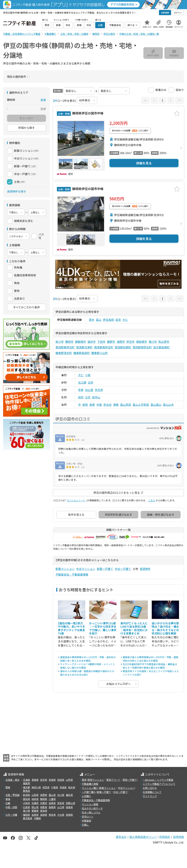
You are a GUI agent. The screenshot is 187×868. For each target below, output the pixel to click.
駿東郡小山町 (100, 353)
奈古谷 (108, 405)
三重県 (52, 799)
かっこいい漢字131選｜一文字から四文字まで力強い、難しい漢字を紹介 (103, 628)
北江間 (82, 382)
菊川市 (153, 342)
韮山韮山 (156, 405)
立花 (88, 397)
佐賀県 (35, 815)
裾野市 (111, 342)
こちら (152, 500)
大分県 (61, 815)
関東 (8, 787)
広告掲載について (152, 792)
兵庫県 (35, 803)
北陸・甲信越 (12, 795)
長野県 (44, 795)
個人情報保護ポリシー (143, 837)
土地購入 (86, 796)
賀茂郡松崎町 (123, 347)
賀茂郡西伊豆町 (142, 347)
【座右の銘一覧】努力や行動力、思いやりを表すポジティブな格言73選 (71, 628)
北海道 (26, 780)
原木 (92, 320)
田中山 (96, 397)
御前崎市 (142, 342)
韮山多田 (126, 405)
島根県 (52, 807)
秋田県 (61, 780)
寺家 (81, 390)
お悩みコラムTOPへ (119, 684)
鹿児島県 (28, 818)
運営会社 (121, 837)
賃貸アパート (113, 780)
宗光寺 (99, 390)
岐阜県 (35, 799)
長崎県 (44, 815)
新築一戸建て (105, 569)
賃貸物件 (145, 569)
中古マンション (86, 569)
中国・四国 (11, 807)
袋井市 (92, 342)
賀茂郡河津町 (84, 347)
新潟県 (26, 795)
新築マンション (65, 569)
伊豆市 (131, 342)
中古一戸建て (123, 569)
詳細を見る (144, 163)
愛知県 (26, 799)
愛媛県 (35, 811)
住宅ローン (88, 816)
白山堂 (89, 390)
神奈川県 (36, 787)
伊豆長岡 (108, 320)
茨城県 (63, 787)
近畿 (8, 803)
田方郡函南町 (161, 347)
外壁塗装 (86, 820)
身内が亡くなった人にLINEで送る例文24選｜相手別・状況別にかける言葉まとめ (134, 628)
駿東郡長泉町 (82, 353)
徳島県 (69, 807)
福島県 (26, 783)
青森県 (35, 780)
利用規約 (165, 837)
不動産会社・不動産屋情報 (72, 574)
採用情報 (178, 837)
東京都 (26, 787)
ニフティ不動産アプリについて (159, 784)
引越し (85, 825)
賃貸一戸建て (130, 780)
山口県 (61, 807)
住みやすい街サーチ (92, 808)
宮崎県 (69, 815)
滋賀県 (52, 803)
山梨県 (35, 795)
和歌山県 (71, 803)
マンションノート (76, 500)
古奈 (91, 382)
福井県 (69, 795)
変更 (43, 100)
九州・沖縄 (11, 815)
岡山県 (35, 807)
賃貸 (84, 780)
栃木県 (72, 787)
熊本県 (52, 815)
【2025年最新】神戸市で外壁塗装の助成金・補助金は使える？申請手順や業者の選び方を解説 (150, 666)
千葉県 (55, 787)
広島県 (26, 807)
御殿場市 (80, 342)
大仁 (125, 320)
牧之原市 (164, 342)
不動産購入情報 (90, 784)
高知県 (44, 811)
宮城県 (52, 780)
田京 (118, 320)
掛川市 (60, 342)
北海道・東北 (12, 780)
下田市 (101, 342)
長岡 (85, 405)
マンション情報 (90, 804)
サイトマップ (150, 796)
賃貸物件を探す (17, 191)
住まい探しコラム (91, 812)
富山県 (52, 795)
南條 (116, 405)
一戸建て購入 (89, 792)
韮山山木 (168, 405)
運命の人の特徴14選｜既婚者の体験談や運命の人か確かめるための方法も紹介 (87, 673)
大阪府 (26, 803)
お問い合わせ (150, 788)
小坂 (88, 375)
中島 (99, 405)
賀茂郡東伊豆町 (65, 347)
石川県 (61, 795)
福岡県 (26, 815)
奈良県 (61, 803)
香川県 (26, 811)
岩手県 (44, 780)
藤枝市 (69, 342)
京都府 (44, 803)
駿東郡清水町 (64, 353)
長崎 (92, 405)
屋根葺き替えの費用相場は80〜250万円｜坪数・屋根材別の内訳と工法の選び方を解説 (150, 659)
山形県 (69, 780)
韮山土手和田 (141, 405)
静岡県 (44, 799)
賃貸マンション (96, 780)
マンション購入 (90, 788)
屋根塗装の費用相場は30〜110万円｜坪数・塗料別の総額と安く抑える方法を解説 (88, 659)
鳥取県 (44, 807)
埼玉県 (46, 787)
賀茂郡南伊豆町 (104, 347)
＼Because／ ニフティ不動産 (158, 780)
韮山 (99, 320)
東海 (8, 799)
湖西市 (121, 342)
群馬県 (26, 791)
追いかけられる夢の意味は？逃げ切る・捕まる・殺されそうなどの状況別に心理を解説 (165, 628)
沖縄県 (37, 818)
